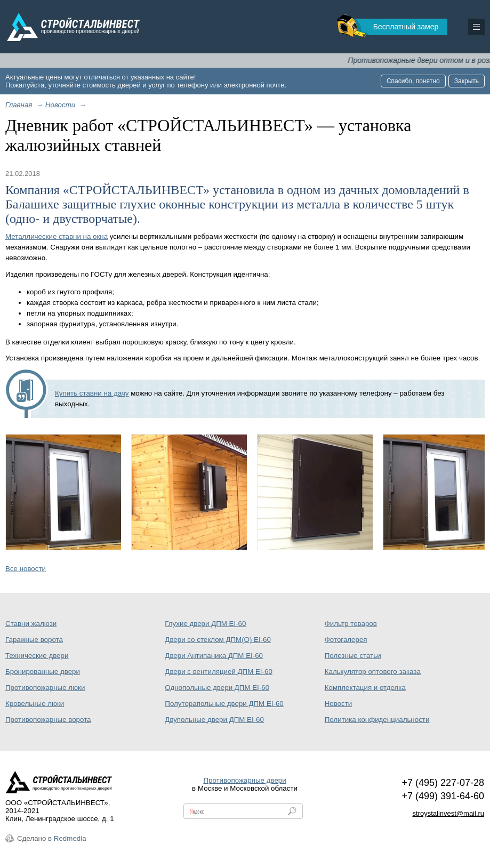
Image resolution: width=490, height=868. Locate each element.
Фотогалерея (346, 640)
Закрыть (467, 81)
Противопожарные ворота (48, 720)
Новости (339, 704)
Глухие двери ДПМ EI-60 (205, 624)
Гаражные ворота (34, 640)
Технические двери (37, 656)
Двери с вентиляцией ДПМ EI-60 (218, 672)
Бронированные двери (43, 672)
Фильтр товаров (351, 624)
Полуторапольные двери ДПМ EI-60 (224, 704)
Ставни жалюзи (31, 624)
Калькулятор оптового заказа (373, 672)
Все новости (26, 569)
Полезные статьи (353, 656)
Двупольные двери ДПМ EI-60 (214, 720)
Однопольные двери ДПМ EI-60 (217, 688)
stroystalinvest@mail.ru (449, 813)
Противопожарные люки (45, 688)
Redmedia (70, 838)
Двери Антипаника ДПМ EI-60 (214, 656)
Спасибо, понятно (413, 81)
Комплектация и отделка (365, 688)
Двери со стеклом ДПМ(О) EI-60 (218, 640)
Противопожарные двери (244, 780)
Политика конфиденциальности (377, 720)
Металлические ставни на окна (57, 236)
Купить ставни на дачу (92, 393)
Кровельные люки (35, 704)
